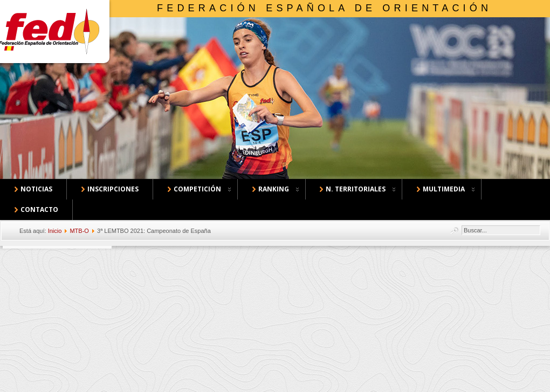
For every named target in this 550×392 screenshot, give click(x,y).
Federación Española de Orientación (324, 8)
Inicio (55, 231)
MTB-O (79, 231)
